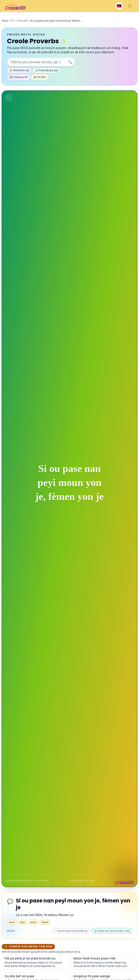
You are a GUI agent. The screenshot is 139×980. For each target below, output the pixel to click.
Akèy (5, 21)
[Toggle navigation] (130, 6)
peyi (22, 922)
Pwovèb (22, 21)
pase (12, 922)
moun (33, 922)
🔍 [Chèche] (70, 62)
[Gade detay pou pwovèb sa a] (35, 962)
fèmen (45, 922)
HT (13, 21)
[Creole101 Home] (15, 6)
